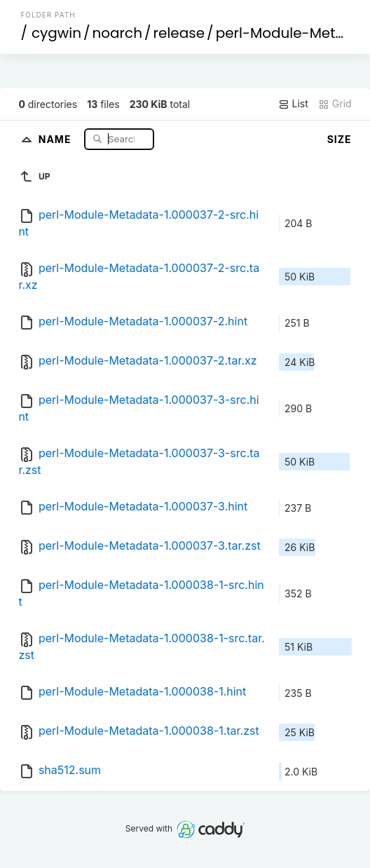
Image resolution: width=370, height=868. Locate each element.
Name (56, 138)
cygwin (56, 33)
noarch (118, 33)
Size (340, 139)
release (179, 33)
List (293, 104)
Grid (335, 104)
